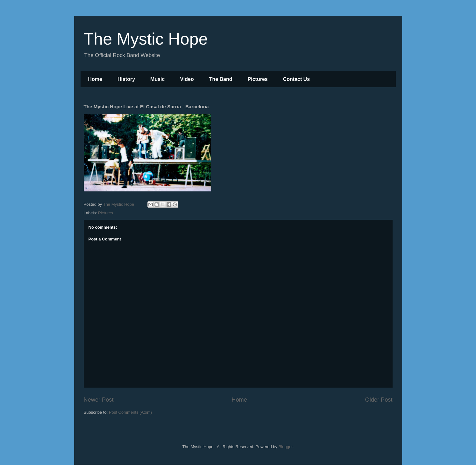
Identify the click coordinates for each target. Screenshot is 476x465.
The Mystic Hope (146, 39)
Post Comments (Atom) (130, 412)
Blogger (286, 447)
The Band (221, 79)
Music (157, 79)
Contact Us (296, 79)
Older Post (379, 400)
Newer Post (99, 400)
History (126, 79)
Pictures (258, 79)
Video (187, 79)
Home (95, 79)
